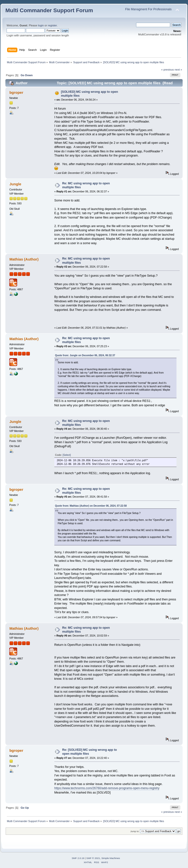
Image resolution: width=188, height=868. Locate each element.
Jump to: (135, 831)
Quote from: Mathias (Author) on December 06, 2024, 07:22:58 (91, 506)
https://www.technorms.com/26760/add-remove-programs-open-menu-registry (107, 788)
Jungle (15, 184)
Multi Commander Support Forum (49, 10)
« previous (167, 70)
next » (178, 70)
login (41, 25)
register (52, 25)
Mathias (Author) (24, 259)
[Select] (67, 455)
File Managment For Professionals (148, 9)
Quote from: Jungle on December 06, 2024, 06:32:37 (85, 355)
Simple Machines (111, 858)
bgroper (16, 92)
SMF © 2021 (93, 858)
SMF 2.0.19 (78, 858)
